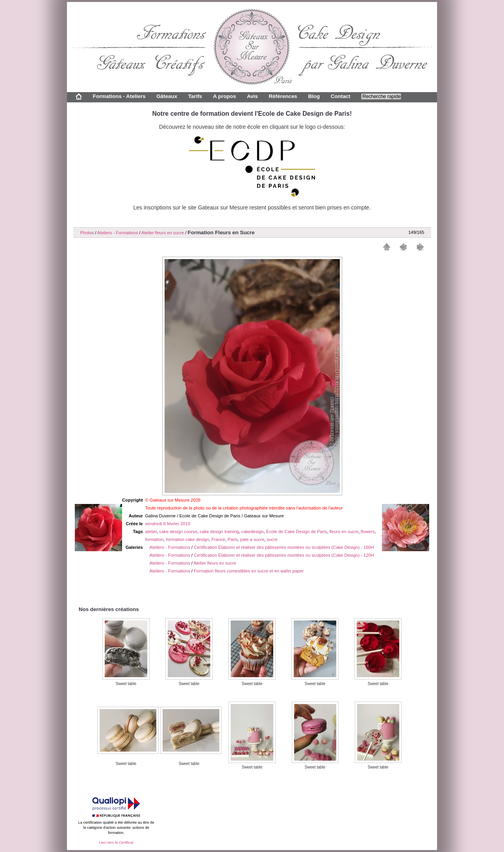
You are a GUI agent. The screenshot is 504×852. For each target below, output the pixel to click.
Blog (314, 96)
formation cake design (187, 539)
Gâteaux (167, 96)
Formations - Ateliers (119, 96)
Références (283, 96)
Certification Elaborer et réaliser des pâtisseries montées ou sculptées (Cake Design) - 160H (284, 547)
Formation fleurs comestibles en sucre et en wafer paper (249, 571)
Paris (233, 539)
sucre (272, 539)
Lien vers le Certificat (116, 843)
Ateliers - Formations (118, 233)
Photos (87, 233)
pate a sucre (252, 539)
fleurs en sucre (344, 532)
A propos (224, 96)
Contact (341, 96)
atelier (151, 532)
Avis (252, 96)
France (218, 539)
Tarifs (195, 96)
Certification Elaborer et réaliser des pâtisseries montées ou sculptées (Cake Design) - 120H (284, 555)
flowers (368, 532)
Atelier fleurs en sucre (163, 233)
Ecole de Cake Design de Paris (297, 532)
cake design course (178, 532)
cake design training (219, 532)
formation (154, 539)
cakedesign (253, 532)
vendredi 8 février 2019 (167, 524)
